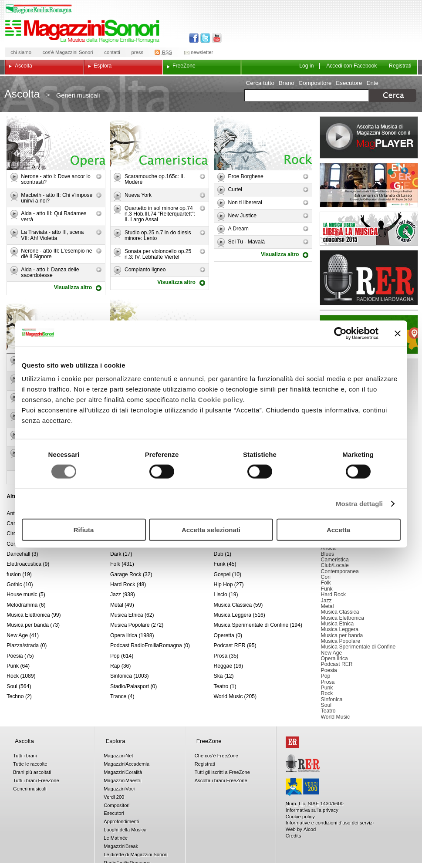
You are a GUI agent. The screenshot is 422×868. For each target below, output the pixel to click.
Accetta (338, 530)
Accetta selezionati (211, 530)
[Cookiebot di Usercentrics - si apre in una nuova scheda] (340, 333)
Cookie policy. (222, 400)
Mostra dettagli (359, 503)
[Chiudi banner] (398, 333)
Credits (294, 836)
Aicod (310, 829)
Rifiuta (84, 530)
